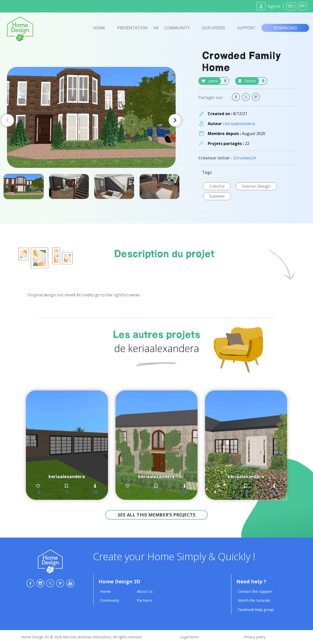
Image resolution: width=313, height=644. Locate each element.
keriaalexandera (240, 124)
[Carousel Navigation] (91, 120)
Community (177, 28)
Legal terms (189, 637)
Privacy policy (255, 637)
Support (246, 28)
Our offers (213, 28)
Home (99, 28)
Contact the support (255, 591)
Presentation (132, 28)
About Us (145, 591)
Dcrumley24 (244, 158)
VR (156, 28)
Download (285, 28)
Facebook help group (256, 609)
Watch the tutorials (254, 600)
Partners (144, 600)
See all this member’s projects (156, 515)
